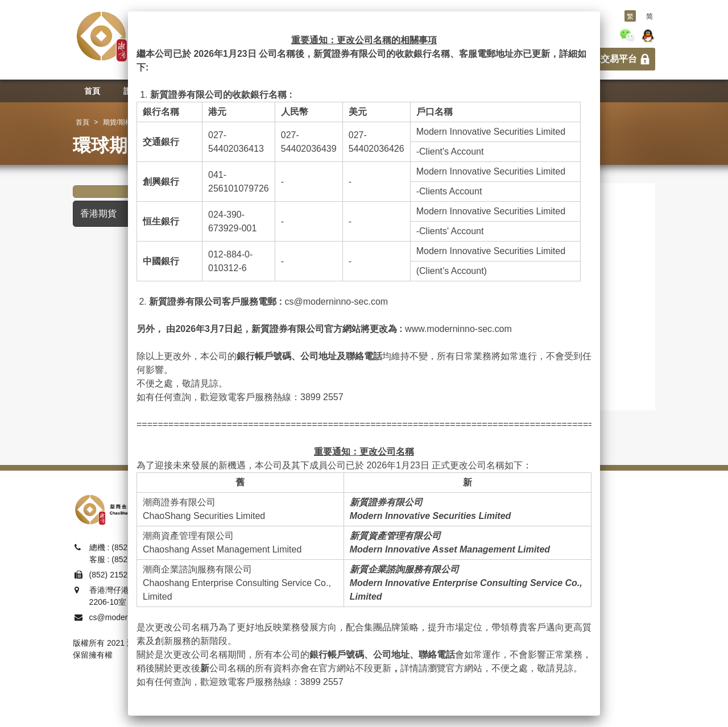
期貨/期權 (117, 122)
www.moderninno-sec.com (458, 329)
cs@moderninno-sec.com (336, 302)
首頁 (82, 122)
